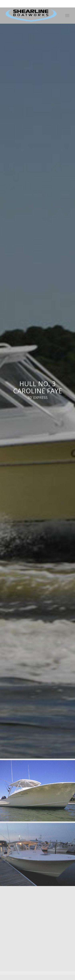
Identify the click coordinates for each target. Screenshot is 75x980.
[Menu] (67, 15)
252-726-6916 (54, 2)
